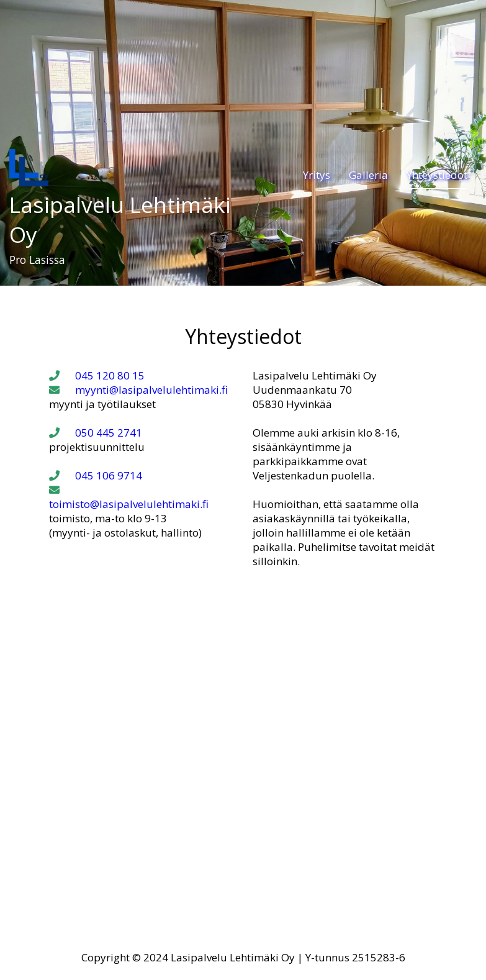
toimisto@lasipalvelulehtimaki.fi (129, 498)
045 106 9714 (96, 475)
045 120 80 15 (97, 375)
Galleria (368, 175)
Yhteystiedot (437, 175)
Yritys (317, 175)
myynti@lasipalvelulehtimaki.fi (138, 390)
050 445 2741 (96, 433)
